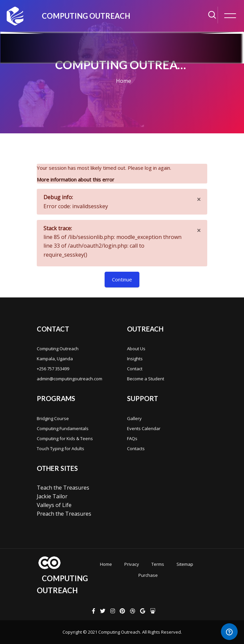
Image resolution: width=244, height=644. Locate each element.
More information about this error (76, 179)
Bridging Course (53, 418)
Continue (122, 279)
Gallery (134, 418)
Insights (135, 359)
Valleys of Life (54, 505)
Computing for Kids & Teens (65, 438)
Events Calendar (144, 428)
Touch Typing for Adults (60, 448)
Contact (135, 369)
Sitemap (185, 564)
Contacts (136, 448)
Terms (158, 564)
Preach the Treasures (64, 514)
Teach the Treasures (63, 488)
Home (124, 81)
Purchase (148, 575)
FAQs (132, 438)
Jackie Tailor (52, 496)
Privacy (132, 564)
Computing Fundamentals (63, 428)
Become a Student (146, 379)
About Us (136, 349)
